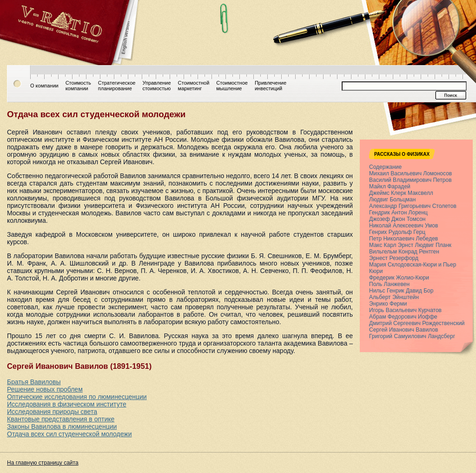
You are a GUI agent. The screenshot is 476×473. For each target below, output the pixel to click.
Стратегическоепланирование (117, 86)
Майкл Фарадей (390, 187)
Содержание (385, 167)
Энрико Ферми (388, 304)
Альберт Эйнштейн (394, 297)
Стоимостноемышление (232, 86)
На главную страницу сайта (43, 463)
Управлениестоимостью (156, 86)
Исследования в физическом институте (67, 404)
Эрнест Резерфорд (394, 258)
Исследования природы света (52, 412)
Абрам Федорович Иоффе (403, 317)
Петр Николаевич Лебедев (403, 239)
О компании (44, 86)
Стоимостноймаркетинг (194, 86)
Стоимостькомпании (78, 86)
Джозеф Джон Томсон (397, 219)
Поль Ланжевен (389, 284)
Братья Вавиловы (34, 382)
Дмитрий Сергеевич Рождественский (417, 323)
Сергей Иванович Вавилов (403, 330)
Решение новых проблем (45, 389)
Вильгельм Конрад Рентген (404, 252)
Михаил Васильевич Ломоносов (410, 173)
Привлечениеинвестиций (271, 86)
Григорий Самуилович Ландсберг (412, 336)
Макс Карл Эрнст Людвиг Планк (410, 245)
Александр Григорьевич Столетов (413, 206)
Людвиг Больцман (392, 200)
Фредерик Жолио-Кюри (399, 278)
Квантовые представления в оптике (61, 419)
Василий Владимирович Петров (410, 180)
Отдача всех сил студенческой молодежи (69, 434)
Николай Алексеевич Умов (403, 226)
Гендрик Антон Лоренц (398, 213)
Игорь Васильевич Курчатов (405, 310)
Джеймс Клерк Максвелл (401, 193)
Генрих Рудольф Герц (397, 232)
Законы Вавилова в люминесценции (62, 426)
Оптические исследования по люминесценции (77, 397)
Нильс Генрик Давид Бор (401, 291)
